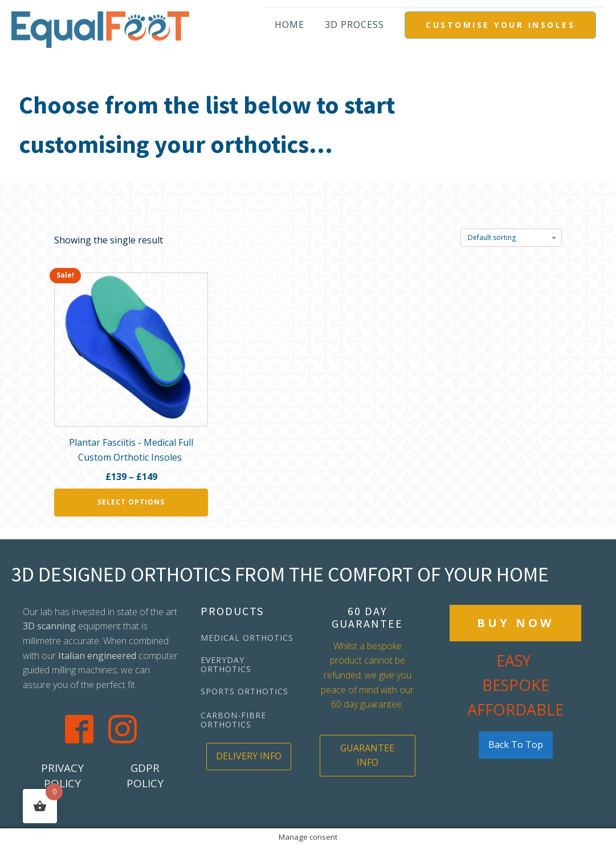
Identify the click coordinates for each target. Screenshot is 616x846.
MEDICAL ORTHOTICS (247, 638)
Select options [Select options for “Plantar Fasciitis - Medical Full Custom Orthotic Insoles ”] (131, 502)
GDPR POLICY (145, 776)
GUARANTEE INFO (367, 755)
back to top (516, 745)
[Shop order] (511, 238)
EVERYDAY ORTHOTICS (226, 664)
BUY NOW (515, 623)
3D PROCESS (354, 25)
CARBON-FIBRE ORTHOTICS (233, 720)
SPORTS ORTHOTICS (244, 691)
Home (289, 25)
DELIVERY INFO (249, 756)
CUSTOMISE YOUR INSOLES (500, 25)
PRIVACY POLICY (62, 776)
